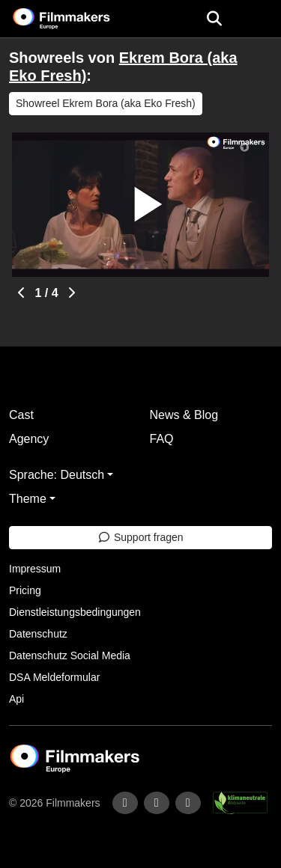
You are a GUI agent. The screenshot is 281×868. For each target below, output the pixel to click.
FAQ (162, 439)
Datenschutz (38, 634)
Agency (29, 439)
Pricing (25, 590)
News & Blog (184, 415)
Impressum (35, 569)
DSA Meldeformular (54, 677)
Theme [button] (28, 499)
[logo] (79, 19)
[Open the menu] (214, 19)
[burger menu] (259, 19)
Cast (21, 415)
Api (16, 699)
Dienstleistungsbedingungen (75, 612)
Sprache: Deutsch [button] (57, 475)
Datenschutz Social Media (70, 655)
